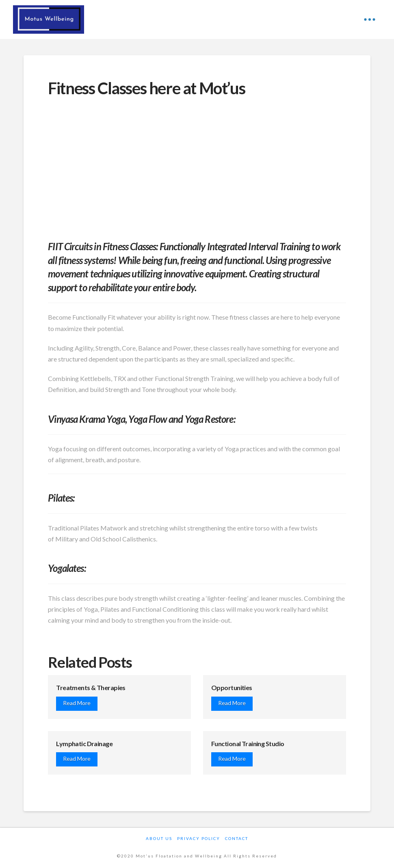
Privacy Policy (199, 838)
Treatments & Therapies (91, 687)
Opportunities (232, 687)
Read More (77, 703)
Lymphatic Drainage (84, 744)
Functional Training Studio (248, 744)
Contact (237, 838)
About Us (159, 838)
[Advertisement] (197, 166)
